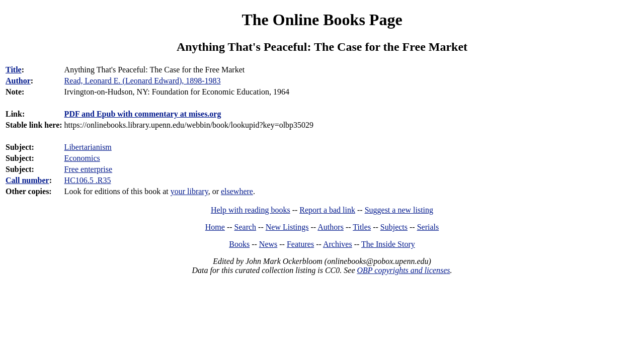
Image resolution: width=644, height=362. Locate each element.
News (268, 244)
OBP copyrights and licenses (403, 270)
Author (18, 81)
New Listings (287, 227)
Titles (362, 227)
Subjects (394, 227)
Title (14, 70)
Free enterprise (89, 169)
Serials (428, 227)
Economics (82, 158)
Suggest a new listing (399, 210)
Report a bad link (327, 210)
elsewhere (237, 191)
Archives (338, 244)
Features (300, 244)
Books (239, 244)
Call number (27, 180)
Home (215, 227)
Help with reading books (251, 210)
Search (246, 227)
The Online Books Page (322, 20)
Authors (331, 227)
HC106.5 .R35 (88, 180)
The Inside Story (388, 244)
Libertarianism (88, 147)
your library (189, 191)
